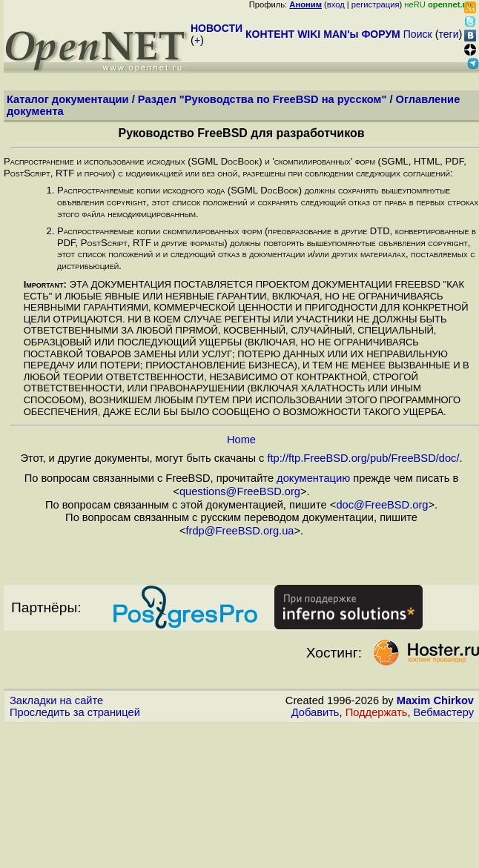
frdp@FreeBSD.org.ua (239, 531)
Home (241, 440)
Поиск (418, 34)
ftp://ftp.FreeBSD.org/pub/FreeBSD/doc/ (363, 458)
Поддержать (377, 712)
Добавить (316, 712)
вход (336, 4)
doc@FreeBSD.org (382, 505)
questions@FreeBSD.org (240, 491)
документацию (313, 478)
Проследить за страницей (75, 712)
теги (449, 34)
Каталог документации (68, 99)
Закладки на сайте (56, 700)
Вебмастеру (444, 712)
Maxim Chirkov (435, 700)
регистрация (376, 4)
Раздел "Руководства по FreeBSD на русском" (262, 99)
